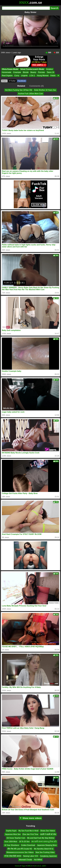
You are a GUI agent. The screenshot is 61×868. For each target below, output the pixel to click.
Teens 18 (50, 72)
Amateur (49, 69)
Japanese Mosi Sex (13, 834)
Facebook (22, 81)
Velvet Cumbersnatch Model (32, 69)
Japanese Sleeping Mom (47, 845)
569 (48, 53)
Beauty (33, 72)
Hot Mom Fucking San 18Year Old (19, 90)
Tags (23, 866)
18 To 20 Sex (24, 842)
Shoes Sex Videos (48, 831)
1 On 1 (32, 75)
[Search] (26, 8)
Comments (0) (37, 86)
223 (56, 53)
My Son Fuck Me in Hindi (28, 831)
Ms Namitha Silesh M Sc (44, 849)
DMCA (30, 866)
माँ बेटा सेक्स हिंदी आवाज (13, 856)
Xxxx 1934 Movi (11, 842)
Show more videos (31, 818)
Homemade (7, 72)
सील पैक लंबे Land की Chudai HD (20, 849)
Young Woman (43, 75)
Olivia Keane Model (10, 69)
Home (17, 866)
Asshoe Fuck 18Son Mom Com (30, 94)
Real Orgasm (7, 75)
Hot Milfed (38, 860)
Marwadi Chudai (25, 860)
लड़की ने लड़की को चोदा (48, 834)
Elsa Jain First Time (30, 834)
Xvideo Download (28, 845)
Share (4, 81)
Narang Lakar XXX (31, 856)
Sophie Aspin (11, 831)
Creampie (17, 72)
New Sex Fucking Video (45, 852)
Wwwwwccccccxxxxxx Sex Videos (20, 852)
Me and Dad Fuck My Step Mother (41, 838)
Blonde (26, 72)
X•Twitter (12, 81)
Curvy (17, 75)
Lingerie (24, 75)
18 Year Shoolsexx (12, 845)
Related (21, 86)
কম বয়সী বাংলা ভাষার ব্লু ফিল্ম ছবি (44, 842)
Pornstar (41, 72)
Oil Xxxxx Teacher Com (16, 838)
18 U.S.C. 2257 (40, 866)
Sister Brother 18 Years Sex (45, 90)
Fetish (53, 75)
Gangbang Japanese (48, 856)
